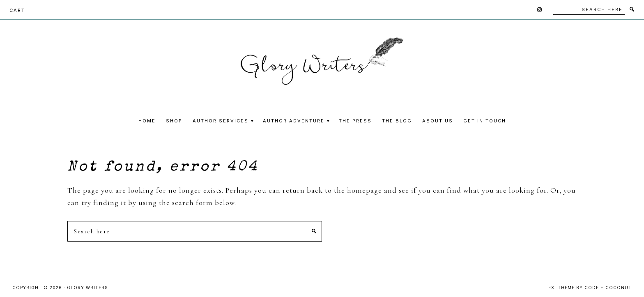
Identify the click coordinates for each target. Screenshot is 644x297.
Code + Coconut (608, 288)
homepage (365, 190)
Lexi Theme (560, 288)
